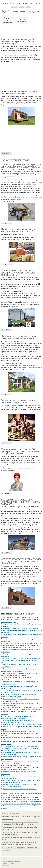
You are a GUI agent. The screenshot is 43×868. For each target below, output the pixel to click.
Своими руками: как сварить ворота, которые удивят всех (22, 643)
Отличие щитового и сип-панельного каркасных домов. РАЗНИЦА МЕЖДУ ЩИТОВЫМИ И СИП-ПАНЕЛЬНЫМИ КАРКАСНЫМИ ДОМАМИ (20, 748)
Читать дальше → (6, 154)
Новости (22, 7)
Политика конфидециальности (9, 863)
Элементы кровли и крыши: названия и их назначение (20, 618)
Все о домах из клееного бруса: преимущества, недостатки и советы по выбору (21, 502)
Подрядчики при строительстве (8, 20)
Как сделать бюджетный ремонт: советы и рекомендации (22, 658)
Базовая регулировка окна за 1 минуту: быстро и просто (21, 628)
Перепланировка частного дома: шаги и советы (19, 731)
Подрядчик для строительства (21, 20)
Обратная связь (6, 866)
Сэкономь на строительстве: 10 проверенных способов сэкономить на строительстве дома (20, 451)
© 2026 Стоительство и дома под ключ (11, 859)
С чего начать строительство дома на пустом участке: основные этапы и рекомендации (21, 561)
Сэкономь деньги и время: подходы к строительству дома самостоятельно (21, 165)
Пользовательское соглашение (14, 861)
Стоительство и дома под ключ (22, 3)
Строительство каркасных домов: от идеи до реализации (22, 710)
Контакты (5, 861)
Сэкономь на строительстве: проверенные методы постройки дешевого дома (19, 273)
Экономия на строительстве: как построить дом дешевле (18, 401)
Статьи (28, 7)
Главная (14, 7)
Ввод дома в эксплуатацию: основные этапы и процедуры (23, 707)
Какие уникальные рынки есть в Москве (16, 648)
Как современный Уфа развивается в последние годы (20, 645)
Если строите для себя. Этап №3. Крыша (17, 765)
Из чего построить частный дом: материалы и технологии (19, 230)
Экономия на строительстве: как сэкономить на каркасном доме (18, 337)
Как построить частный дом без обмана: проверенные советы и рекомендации (18, 41)
